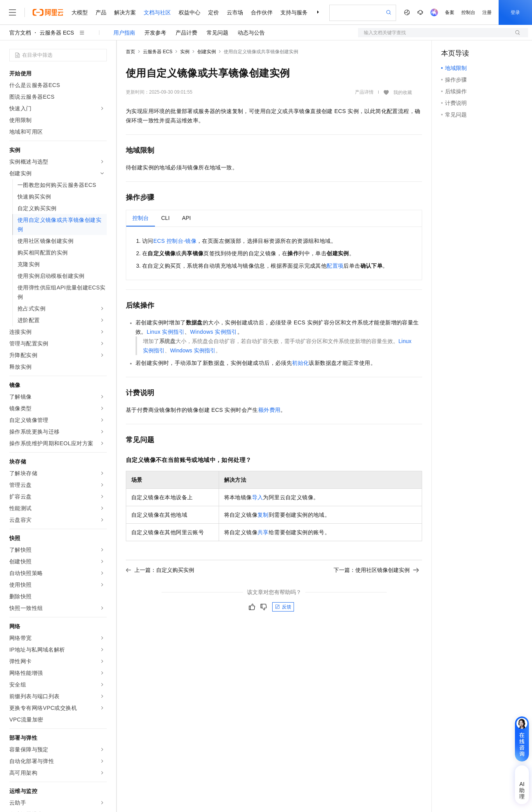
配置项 (335, 266)
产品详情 (364, 92)
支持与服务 (294, 12)
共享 (263, 532)
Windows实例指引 (213, 332)
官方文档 (20, 33)
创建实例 (207, 52)
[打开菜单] (12, 12)
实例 (185, 52)
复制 (263, 515)
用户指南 (124, 33)
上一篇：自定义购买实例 (160, 570)
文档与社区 (157, 12)
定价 (214, 12)
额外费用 (269, 410)
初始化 (300, 363)
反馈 (283, 607)
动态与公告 (251, 33)
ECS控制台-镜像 (175, 241)
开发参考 (155, 33)
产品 (101, 12)
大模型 (80, 12)
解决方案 (125, 12)
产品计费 (186, 33)
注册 (487, 12)
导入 (258, 497)
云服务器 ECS (57, 33)
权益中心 (190, 12)
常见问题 (217, 33)
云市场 (235, 12)
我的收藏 (403, 92)
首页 (130, 52)
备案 (450, 12)
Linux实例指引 (166, 332)
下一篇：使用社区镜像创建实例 (376, 570)
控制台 (468, 12)
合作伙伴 (262, 12)
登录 (515, 12)
